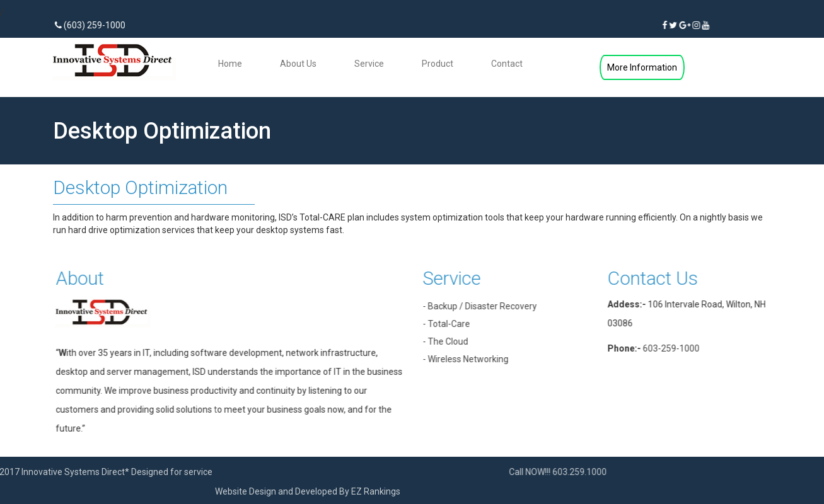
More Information (642, 67)
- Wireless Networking (473, 359)
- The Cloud (453, 341)
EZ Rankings (265, 491)
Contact (507, 64)
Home (230, 64)
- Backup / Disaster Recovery (487, 306)
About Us (298, 64)
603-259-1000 (678, 348)
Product (438, 64)
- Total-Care (454, 324)
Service (369, 64)
